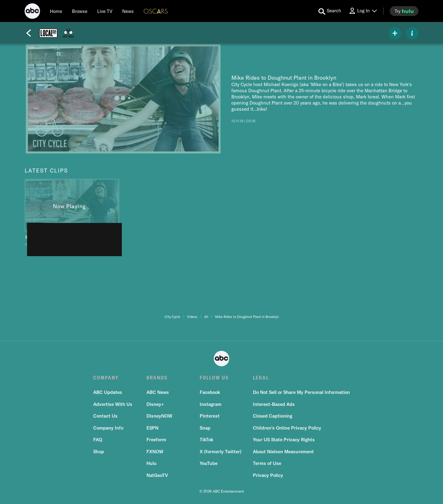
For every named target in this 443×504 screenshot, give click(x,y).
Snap (205, 428)
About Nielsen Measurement (283, 452)
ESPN (152, 428)
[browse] (80, 11)
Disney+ (155, 404)
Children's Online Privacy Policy (287, 428)
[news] (128, 11)
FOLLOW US (214, 378)
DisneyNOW (159, 416)
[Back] (29, 33)
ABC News (158, 392)
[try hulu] (404, 11)
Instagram (211, 404)
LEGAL (261, 378)
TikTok (206, 440)
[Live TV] (105, 11)
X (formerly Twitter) (221, 452)
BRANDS (157, 378)
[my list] (395, 33)
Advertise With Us (113, 404)
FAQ (98, 440)
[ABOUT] (412, 33)
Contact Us (105, 416)
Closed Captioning (273, 416)
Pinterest (210, 416)
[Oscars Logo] (156, 11)
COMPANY (106, 378)
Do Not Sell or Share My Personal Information (301, 392)
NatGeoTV (157, 475)
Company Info (108, 428)
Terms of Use (267, 463)
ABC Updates (108, 392)
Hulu (152, 463)
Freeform (156, 440)
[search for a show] (330, 11)
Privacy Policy (268, 475)
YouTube (209, 463)
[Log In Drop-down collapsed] (363, 11)
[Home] (56, 11)
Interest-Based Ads (274, 404)
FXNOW (155, 452)
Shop (99, 452)
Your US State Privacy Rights (284, 440)
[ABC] (32, 12)
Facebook (210, 392)
